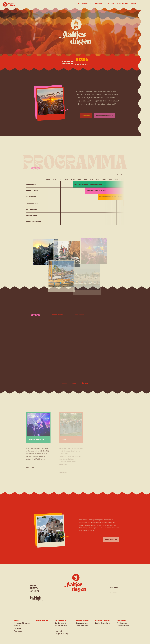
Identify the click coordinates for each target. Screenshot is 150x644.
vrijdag (36, 170)
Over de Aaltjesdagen (22, 623)
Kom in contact (122, 623)
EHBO (57, 628)
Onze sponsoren (82, 623)
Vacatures (18, 628)
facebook (113, 593)
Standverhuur (122, 3)
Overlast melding (123, 626)
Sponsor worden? (82, 626)
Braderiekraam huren (103, 623)
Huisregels (59, 631)
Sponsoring (109, 3)
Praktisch (98, 3)
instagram (113, 587)
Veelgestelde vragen (62, 634)
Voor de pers (19, 631)
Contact (134, 3)
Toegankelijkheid (61, 626)
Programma (87, 3)
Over (77, 3)
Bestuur (17, 626)
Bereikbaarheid (60, 623)
